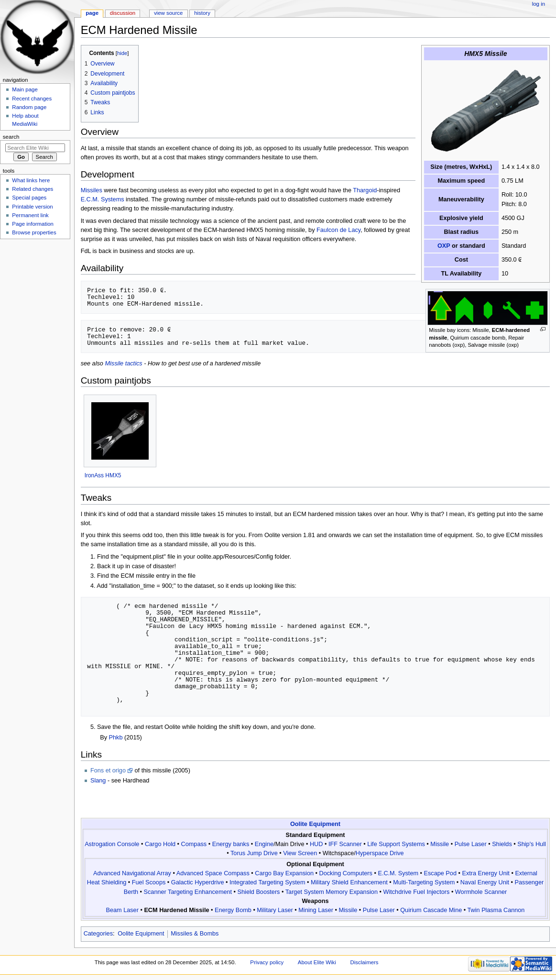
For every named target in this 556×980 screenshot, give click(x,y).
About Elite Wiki (317, 962)
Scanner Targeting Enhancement (188, 892)
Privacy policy (267, 962)
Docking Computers (346, 873)
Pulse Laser (471, 844)
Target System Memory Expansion (332, 892)
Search (11, 137)
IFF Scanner (345, 844)
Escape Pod (440, 873)
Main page (25, 89)
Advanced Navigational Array (132, 873)
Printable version (32, 207)
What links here (31, 180)
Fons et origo (108, 771)
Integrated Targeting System (267, 882)
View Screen (300, 853)
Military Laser (275, 910)
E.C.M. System (398, 873)
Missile (440, 844)
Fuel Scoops (149, 882)
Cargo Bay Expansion (284, 873)
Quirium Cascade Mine (431, 910)
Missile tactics (123, 363)
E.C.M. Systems (103, 199)
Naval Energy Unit (485, 882)
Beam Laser (122, 910)
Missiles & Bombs (195, 934)
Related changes (33, 189)
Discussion (123, 13)
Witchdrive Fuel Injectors (416, 892)
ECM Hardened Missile (176, 910)
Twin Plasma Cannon (496, 910)
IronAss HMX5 (103, 475)
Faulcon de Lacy (338, 230)
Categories (98, 934)
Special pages (29, 198)
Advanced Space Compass (213, 873)
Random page (29, 107)
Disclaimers (365, 962)
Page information (33, 224)
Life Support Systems (396, 844)
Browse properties (34, 232)
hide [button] (122, 53)
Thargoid (365, 190)
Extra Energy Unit (485, 873)
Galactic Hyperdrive (198, 882)
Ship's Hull (532, 844)
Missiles (92, 190)
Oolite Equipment (315, 824)
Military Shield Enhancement (349, 882)
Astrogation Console (112, 844)
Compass (194, 844)
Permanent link (30, 215)
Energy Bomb (233, 910)
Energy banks (231, 844)
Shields (502, 844)
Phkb (116, 738)
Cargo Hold (160, 844)
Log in (539, 4)
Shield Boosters (259, 892)
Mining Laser (316, 910)
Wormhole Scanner (481, 892)
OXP (444, 246)
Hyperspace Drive (380, 853)
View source (168, 13)
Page (92, 13)
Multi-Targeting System (424, 882)
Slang (98, 781)
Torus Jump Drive (254, 853)
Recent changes (32, 99)
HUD (316, 844)
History (202, 13)
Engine (264, 844)
